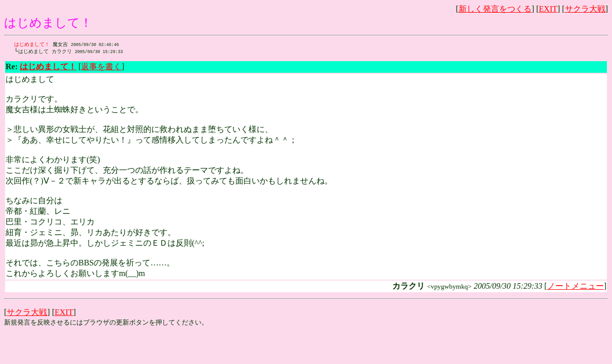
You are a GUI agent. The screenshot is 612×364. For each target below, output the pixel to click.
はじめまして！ (32, 44)
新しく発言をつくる (495, 9)
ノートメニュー (576, 287)
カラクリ (71, 52)
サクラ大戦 (585, 9)
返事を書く (101, 67)
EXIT (548, 9)
